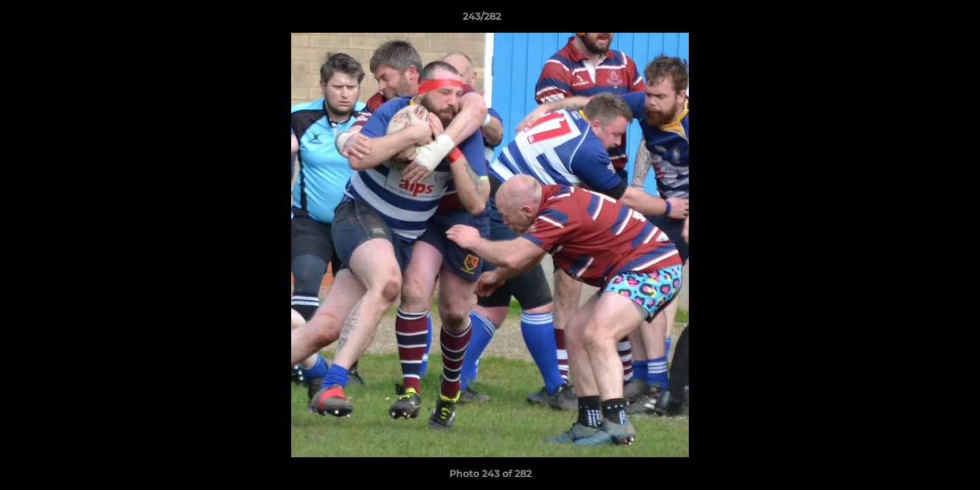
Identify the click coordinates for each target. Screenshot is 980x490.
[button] (923, 20)
